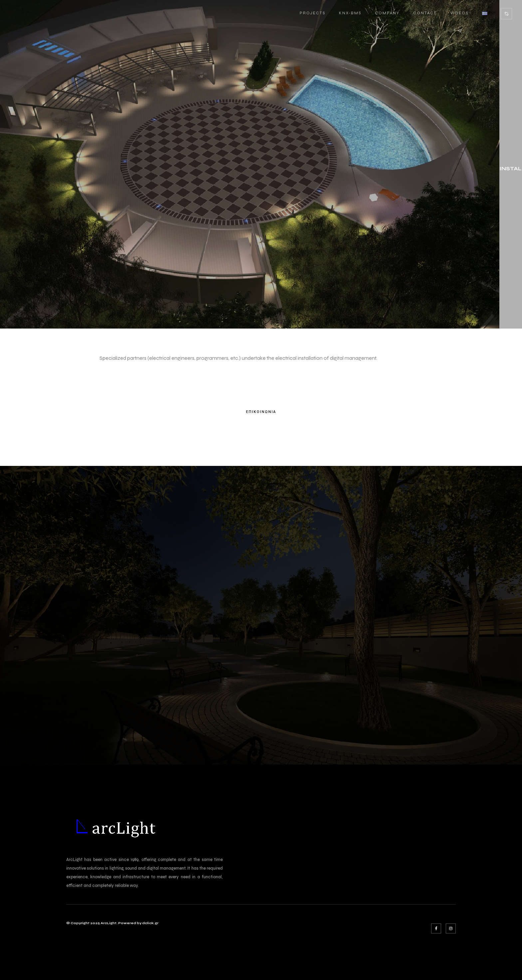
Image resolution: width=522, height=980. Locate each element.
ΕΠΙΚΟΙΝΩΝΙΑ (261, 412)
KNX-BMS (350, 13)
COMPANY (387, 13)
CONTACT (425, 13)
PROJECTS (312, 13)
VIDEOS (459, 13)
